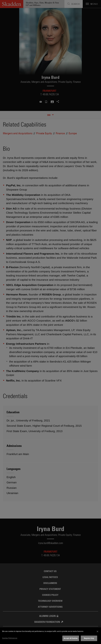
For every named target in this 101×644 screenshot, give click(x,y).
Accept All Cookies (71, 638)
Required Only (89, 638)
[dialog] (50, 636)
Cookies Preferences (10, 638)
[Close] (97, 631)
